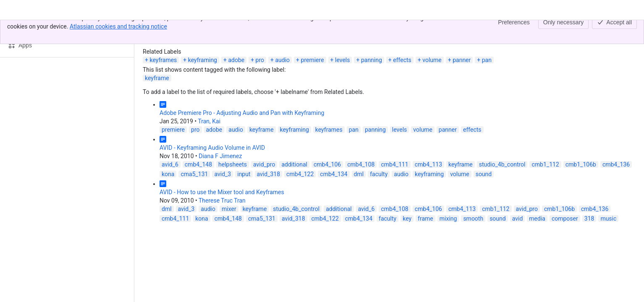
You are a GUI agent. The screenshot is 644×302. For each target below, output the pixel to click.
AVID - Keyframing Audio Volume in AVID (212, 148)
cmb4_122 (300, 174)
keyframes (163, 60)
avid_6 (170, 164)
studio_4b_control (502, 164)
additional (294, 164)
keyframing (203, 60)
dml (359, 174)
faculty (379, 174)
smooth (473, 219)
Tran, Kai (209, 121)
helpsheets (233, 164)
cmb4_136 (616, 164)
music (608, 219)
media (537, 219)
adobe (236, 60)
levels (343, 60)
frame (425, 219)
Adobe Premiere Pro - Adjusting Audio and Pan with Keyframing (242, 113)
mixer (229, 209)
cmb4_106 (327, 164)
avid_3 (223, 174)
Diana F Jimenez (220, 156)
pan (487, 60)
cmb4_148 (198, 164)
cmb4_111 (394, 164)
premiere (313, 60)
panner (462, 60)
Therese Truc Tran (222, 200)
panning (372, 60)
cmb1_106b (581, 164)
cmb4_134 (334, 174)
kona (168, 174)
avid (518, 219)
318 (589, 219)
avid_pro (264, 164)
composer (565, 219)
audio (282, 60)
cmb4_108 (361, 164)
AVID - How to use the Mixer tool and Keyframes (222, 192)
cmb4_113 (428, 164)
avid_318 (269, 174)
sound (484, 174)
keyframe (157, 78)
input (244, 174)
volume (432, 60)
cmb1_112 (545, 164)
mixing (448, 219)
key (407, 219)
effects (402, 60)
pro (260, 60)
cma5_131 (194, 174)
